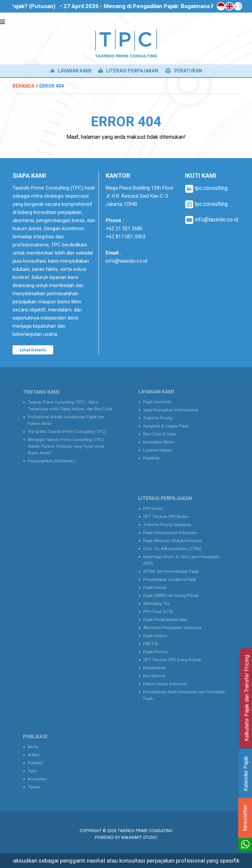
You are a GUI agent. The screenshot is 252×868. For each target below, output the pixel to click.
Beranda (23, 86)
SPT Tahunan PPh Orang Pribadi (173, 651)
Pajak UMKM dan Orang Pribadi (173, 596)
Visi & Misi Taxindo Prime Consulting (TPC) (67, 431)
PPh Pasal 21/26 (162, 610)
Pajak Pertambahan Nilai (167, 617)
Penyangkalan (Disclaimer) (54, 456)
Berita (38, 749)
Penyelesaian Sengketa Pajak (171, 582)
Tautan (39, 784)
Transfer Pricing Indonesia (169, 535)
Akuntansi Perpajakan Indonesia (174, 623)
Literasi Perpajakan (128, 71)
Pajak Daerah (159, 589)
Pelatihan (156, 453)
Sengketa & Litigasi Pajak (168, 426)
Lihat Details (33, 350)
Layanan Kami (71, 71)
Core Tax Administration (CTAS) (174, 556)
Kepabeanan (158, 658)
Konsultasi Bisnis (162, 440)
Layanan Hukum (161, 447)
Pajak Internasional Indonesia (172, 542)
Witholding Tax (160, 603)
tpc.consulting (206, 188)
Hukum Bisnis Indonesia (167, 672)
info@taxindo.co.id (126, 261)
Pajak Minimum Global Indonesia (174, 549)
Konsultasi (42, 777)
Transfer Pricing (161, 419)
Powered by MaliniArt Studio (126, 838)
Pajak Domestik (161, 405)
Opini (38, 770)
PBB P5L (155, 637)
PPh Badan (157, 521)
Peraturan (184, 71)
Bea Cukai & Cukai (163, 433)
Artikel (39, 756)
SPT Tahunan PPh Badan (168, 528)
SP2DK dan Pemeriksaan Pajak (173, 575)
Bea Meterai (158, 665)
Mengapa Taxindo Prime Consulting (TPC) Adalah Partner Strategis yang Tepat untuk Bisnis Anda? (67, 443)
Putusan (40, 763)
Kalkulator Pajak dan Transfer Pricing (247, 698)
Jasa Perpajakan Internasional (172, 412)
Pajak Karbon (159, 631)
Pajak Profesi (159, 644)
